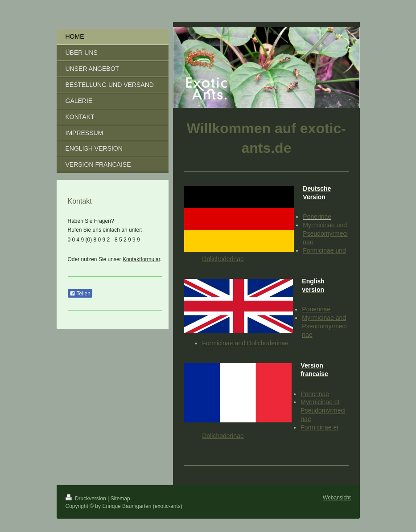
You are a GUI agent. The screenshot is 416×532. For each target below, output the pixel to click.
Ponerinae (317, 217)
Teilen (80, 294)
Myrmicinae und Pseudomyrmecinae (325, 233)
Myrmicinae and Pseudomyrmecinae (324, 326)
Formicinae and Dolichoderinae (245, 343)
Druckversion (87, 499)
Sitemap (120, 499)
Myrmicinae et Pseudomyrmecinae (323, 410)
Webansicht (337, 498)
